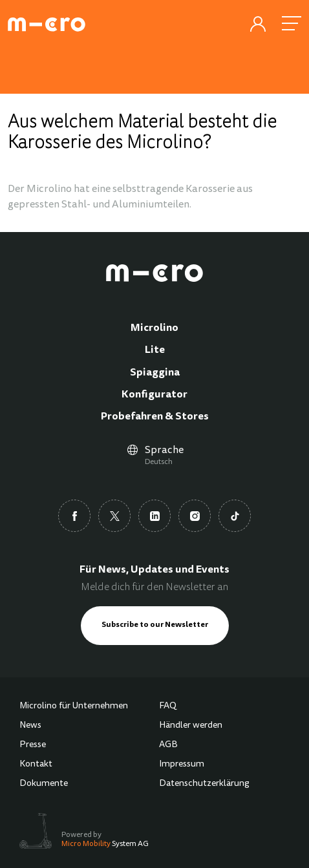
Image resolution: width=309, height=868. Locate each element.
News (30, 726)
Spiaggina (155, 373)
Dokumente (44, 784)
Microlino (154, 328)
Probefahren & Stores (155, 417)
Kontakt (36, 765)
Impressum (182, 765)
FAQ (168, 706)
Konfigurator (154, 395)
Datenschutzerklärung (204, 784)
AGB (168, 745)
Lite (155, 350)
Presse (33, 745)
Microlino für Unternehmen (74, 706)
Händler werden (191, 726)
